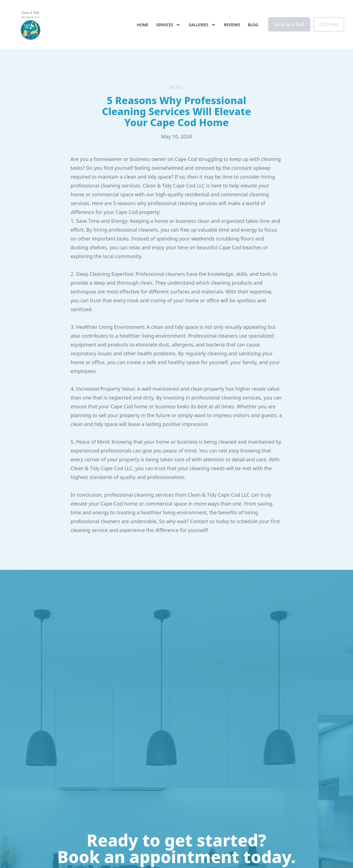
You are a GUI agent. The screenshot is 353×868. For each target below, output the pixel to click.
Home (143, 25)
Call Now (329, 24)
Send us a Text (289, 24)
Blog (253, 25)
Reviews (232, 25)
